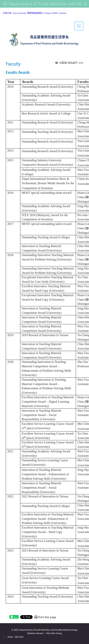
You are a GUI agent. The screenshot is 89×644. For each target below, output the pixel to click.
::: (1, 12)
